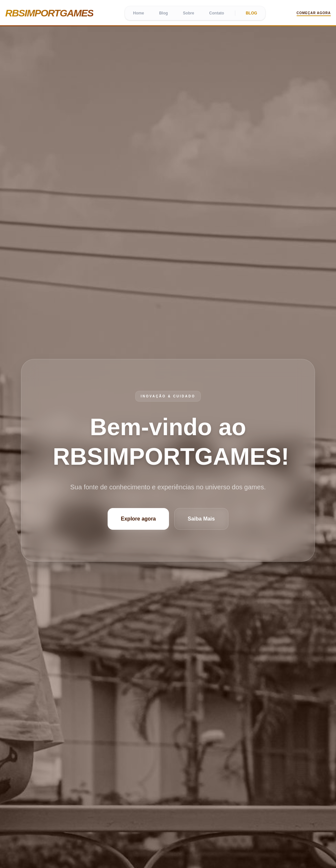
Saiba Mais (201, 519)
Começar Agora (314, 13)
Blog (164, 13)
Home (139, 13)
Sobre (189, 13)
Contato (217, 13)
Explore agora (138, 519)
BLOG (252, 13)
